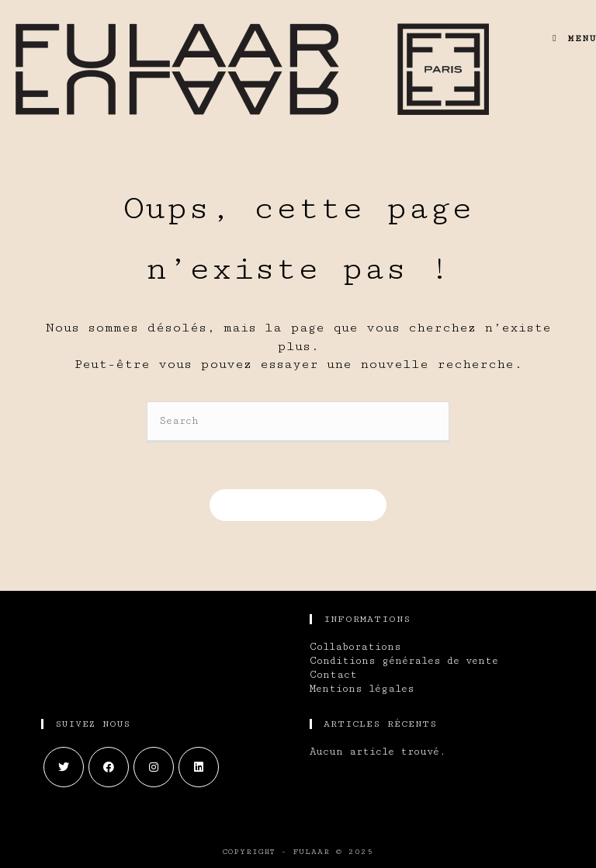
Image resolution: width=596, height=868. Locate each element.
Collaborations (355, 647)
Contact (333, 675)
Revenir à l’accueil (298, 505)
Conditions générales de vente (404, 661)
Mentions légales (362, 689)
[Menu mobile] (568, 38)
